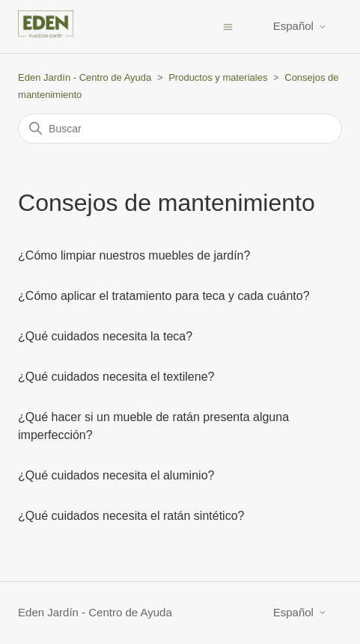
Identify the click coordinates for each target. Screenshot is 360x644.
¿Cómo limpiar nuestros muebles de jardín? (134, 255)
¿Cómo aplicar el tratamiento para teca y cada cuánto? (164, 296)
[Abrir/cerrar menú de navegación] (228, 26)
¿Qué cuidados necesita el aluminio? (116, 475)
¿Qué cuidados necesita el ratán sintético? (131, 516)
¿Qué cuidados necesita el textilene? (116, 377)
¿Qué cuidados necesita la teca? (105, 336)
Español (300, 26)
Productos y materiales (218, 77)
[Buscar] (180, 129)
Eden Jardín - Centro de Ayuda (85, 77)
